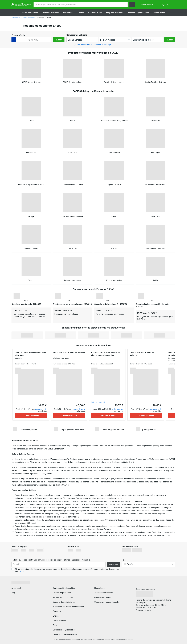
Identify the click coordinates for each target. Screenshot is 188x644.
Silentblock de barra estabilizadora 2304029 (72, 304)
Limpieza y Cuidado (115, 13)
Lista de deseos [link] (60, 620)
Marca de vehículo (30, 13)
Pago (55, 625)
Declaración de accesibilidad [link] (65, 634)
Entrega (56, 616)
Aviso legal (16, 588)
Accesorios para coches (138, 13)
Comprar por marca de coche (107, 602)
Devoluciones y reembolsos (65, 630)
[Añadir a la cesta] (31, 416)
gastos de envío (41, 409)
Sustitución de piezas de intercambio (69, 607)
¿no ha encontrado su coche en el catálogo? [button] (93, 45)
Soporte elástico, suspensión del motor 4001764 (153, 305)
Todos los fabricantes (104, 593)
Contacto (57, 611)
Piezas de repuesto (50, 13)
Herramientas (159, 13)
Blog (13, 593)
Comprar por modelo (103, 597)
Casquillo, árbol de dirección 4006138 (111, 304)
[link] (166, 5)
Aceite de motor (95, 13)
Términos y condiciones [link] (63, 597)
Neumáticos (68, 13)
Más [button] (22, 572)
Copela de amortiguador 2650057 (26, 304)
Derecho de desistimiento (64, 602)
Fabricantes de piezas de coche (23, 18)
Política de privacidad (62, 593)
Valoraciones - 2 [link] (98, 402)
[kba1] (33, 40)
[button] (125, 5)
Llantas (81, 13)
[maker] (82, 40)
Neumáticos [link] (99, 588)
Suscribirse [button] (113, 564)
